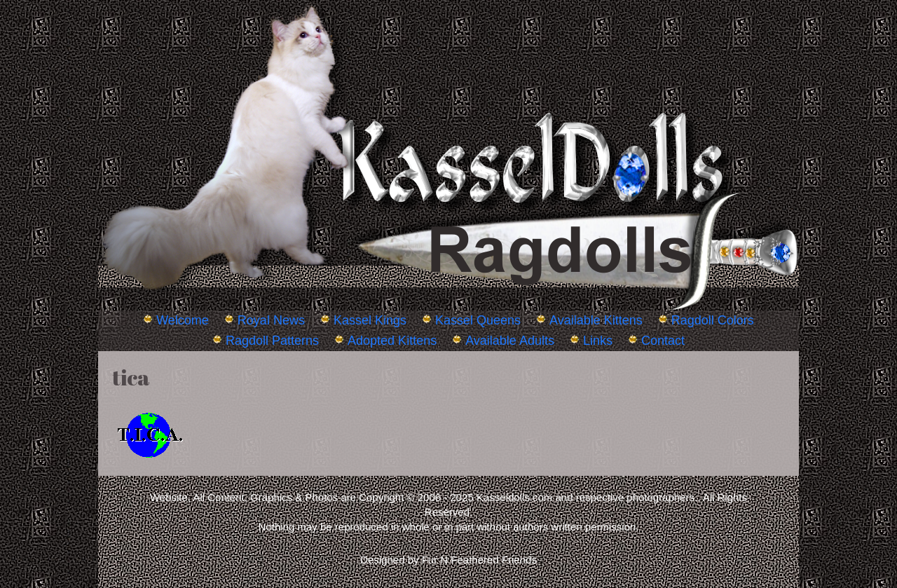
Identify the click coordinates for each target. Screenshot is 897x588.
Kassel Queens (478, 320)
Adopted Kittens (392, 341)
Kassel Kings (370, 320)
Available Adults (510, 341)
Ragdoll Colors (713, 320)
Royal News (271, 320)
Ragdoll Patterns (272, 341)
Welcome (183, 320)
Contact (663, 341)
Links (598, 341)
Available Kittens (596, 320)
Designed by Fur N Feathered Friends (448, 560)
